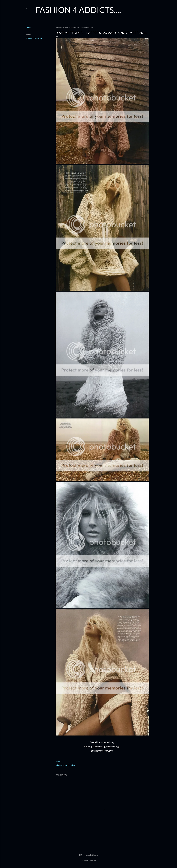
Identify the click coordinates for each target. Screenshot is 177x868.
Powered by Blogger (88, 855)
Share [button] (28, 28)
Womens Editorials (34, 38)
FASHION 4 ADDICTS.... (78, 10)
